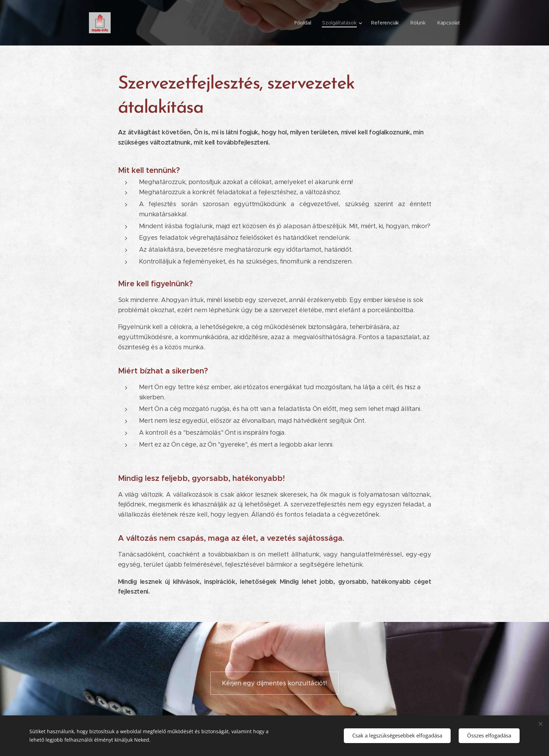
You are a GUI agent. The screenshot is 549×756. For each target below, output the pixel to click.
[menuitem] (303, 23)
